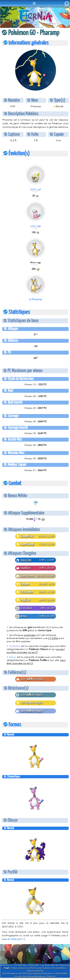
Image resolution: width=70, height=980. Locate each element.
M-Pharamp (36, 299)
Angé (6, 968)
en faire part (15, 939)
